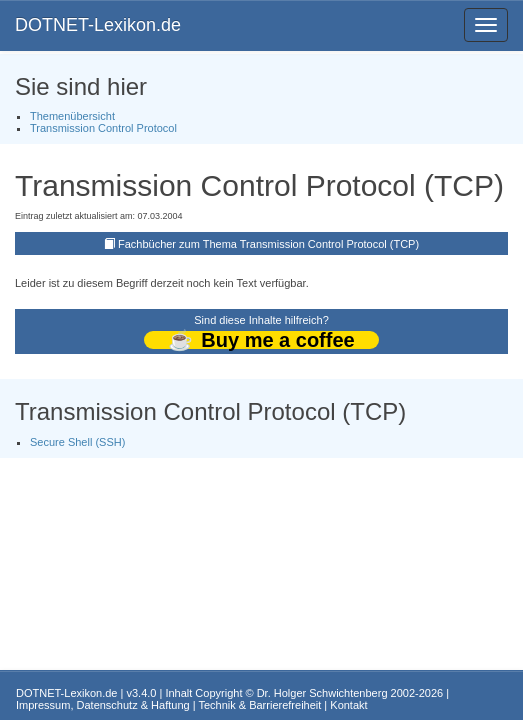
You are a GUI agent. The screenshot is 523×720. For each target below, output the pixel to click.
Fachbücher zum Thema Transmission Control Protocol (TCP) (268, 244)
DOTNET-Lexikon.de (98, 25)
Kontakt (348, 705)
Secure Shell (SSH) (77, 442)
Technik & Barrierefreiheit (259, 705)
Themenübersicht (72, 116)
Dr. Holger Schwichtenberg (322, 693)
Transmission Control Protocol (103, 128)
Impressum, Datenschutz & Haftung (103, 705)
